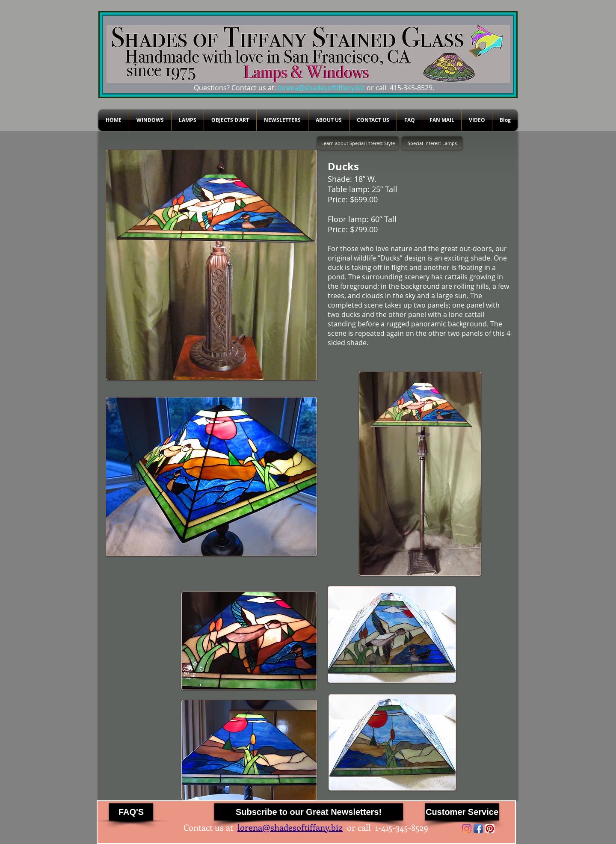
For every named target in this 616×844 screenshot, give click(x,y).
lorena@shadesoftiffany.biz (321, 88)
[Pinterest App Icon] (490, 829)
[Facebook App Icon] (478, 829)
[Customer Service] (462, 812)
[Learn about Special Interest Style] (358, 143)
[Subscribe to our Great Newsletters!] (309, 812)
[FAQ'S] (131, 812)
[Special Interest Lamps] (432, 143)
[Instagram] (467, 829)
